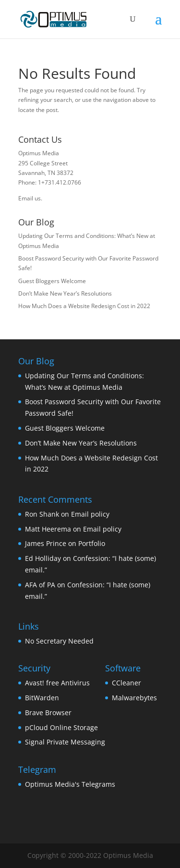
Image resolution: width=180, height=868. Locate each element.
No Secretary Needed (59, 641)
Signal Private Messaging (65, 742)
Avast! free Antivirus (57, 683)
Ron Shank (42, 514)
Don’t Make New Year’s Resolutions (65, 293)
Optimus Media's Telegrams (70, 784)
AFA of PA (40, 585)
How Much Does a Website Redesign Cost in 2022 (84, 306)
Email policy (90, 514)
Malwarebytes (134, 698)
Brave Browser (48, 713)
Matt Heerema (48, 529)
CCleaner (126, 683)
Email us (30, 198)
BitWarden (42, 698)
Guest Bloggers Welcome (52, 281)
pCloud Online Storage (61, 727)
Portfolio (92, 543)
